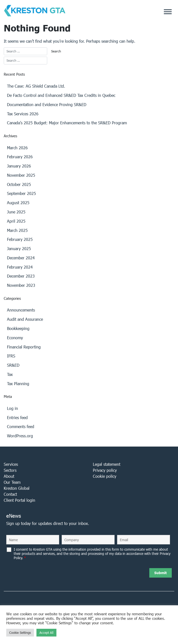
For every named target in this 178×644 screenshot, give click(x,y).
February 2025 (20, 239)
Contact (10, 494)
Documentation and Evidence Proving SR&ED (47, 104)
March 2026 (17, 148)
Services (11, 464)
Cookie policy (105, 476)
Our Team (12, 482)
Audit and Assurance (25, 319)
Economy (15, 338)
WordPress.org (20, 436)
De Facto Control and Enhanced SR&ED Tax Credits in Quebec (61, 95)
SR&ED (13, 365)
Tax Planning (18, 384)
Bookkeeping (18, 328)
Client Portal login (19, 500)
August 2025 (18, 203)
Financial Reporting (24, 347)
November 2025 (21, 175)
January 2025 (19, 248)
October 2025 (19, 184)
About (9, 476)
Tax (10, 374)
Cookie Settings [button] (20, 633)
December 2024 (21, 258)
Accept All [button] (46, 633)
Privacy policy (105, 470)
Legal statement (107, 464)
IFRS (11, 356)
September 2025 (21, 193)
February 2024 (20, 267)
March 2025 (17, 230)
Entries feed (17, 417)
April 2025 (16, 221)
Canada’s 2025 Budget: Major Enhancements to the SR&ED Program (67, 123)
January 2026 (19, 166)
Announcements (21, 310)
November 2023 (21, 285)
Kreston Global (17, 488)
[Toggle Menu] (168, 12)
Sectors (10, 470)
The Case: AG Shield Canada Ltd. (36, 86)
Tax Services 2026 (23, 114)
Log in (12, 408)
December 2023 (21, 276)
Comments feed (21, 426)
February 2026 (20, 157)
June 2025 (16, 212)
